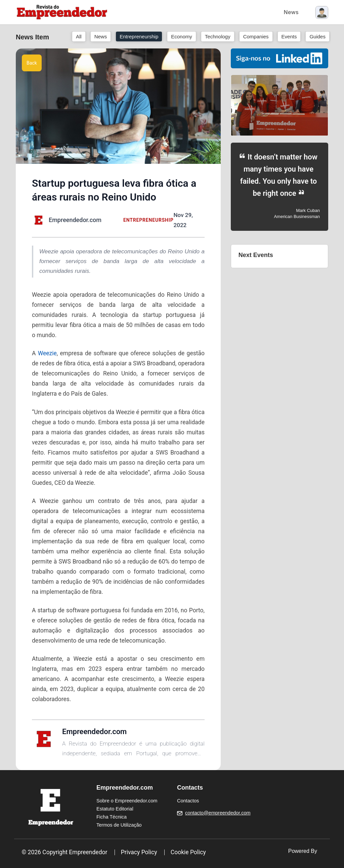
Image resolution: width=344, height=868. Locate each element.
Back (32, 63)
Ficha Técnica (112, 817)
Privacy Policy (139, 852)
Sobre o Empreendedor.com (127, 801)
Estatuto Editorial (115, 809)
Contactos (188, 801)
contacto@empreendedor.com (218, 813)
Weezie (47, 353)
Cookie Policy (188, 852)
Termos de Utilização (119, 825)
